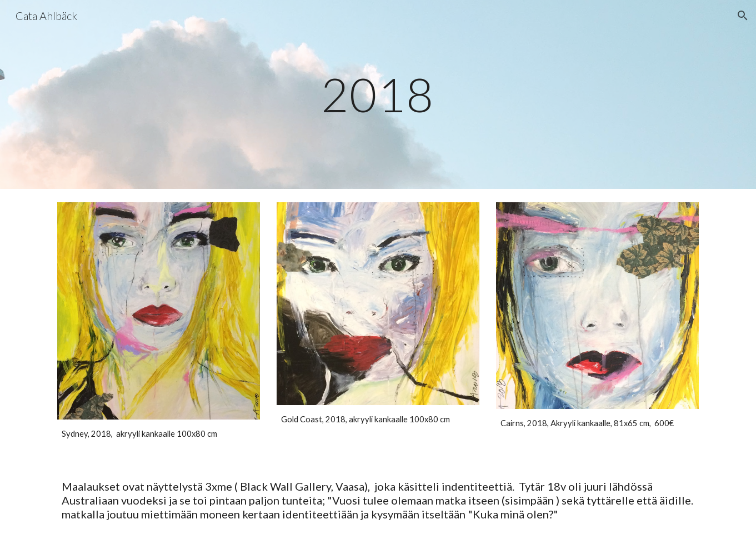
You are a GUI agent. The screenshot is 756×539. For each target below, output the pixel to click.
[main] (378, 94)
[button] (743, 16)
